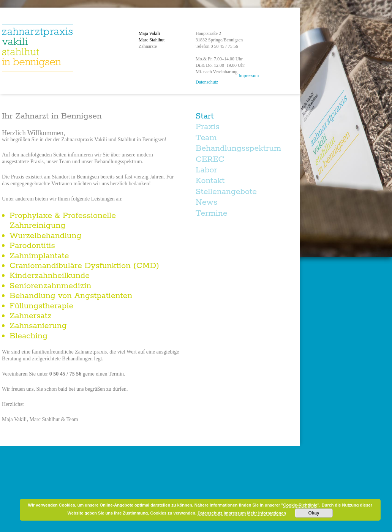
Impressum (249, 76)
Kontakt (210, 181)
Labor (206, 170)
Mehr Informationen (266, 513)
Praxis (208, 127)
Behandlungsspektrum (238, 148)
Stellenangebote (226, 192)
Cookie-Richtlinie (300, 505)
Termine (211, 213)
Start (205, 116)
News (206, 202)
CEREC (210, 159)
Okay (314, 513)
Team (206, 138)
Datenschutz (207, 82)
